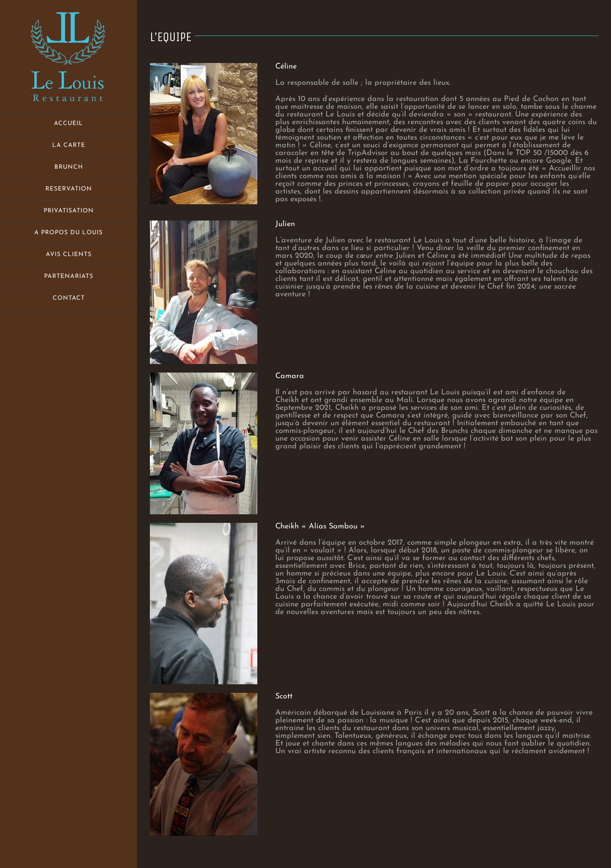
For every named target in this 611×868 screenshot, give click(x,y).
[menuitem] (69, 124)
